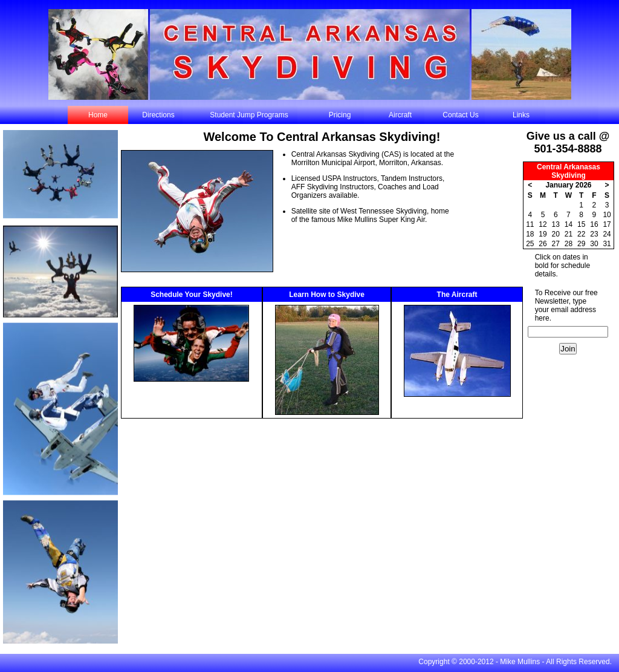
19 (543, 234)
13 (556, 224)
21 (569, 234)
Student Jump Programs (249, 115)
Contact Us (460, 115)
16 (594, 224)
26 (543, 244)
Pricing (340, 115)
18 (530, 234)
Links (521, 115)
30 (594, 244)
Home (98, 115)
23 (594, 234)
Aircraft (400, 115)
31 (607, 244)
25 (530, 244)
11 (530, 224)
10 (607, 215)
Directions (158, 115)
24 (607, 234)
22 (581, 234)
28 (569, 244)
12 (543, 224)
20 (556, 234)
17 (607, 224)
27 (556, 244)
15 (581, 224)
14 (569, 224)
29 (581, 244)
